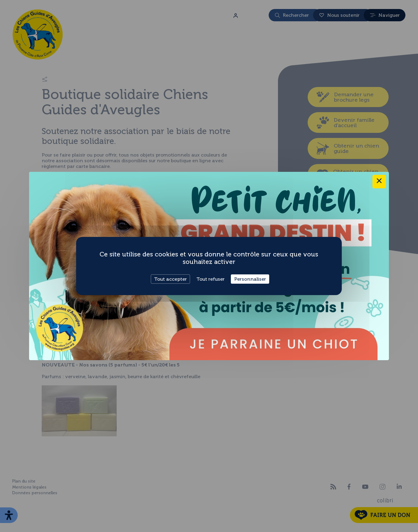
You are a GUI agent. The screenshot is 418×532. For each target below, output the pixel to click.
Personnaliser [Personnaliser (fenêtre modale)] (250, 279)
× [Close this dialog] (379, 182)
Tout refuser (210, 279)
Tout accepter (170, 279)
